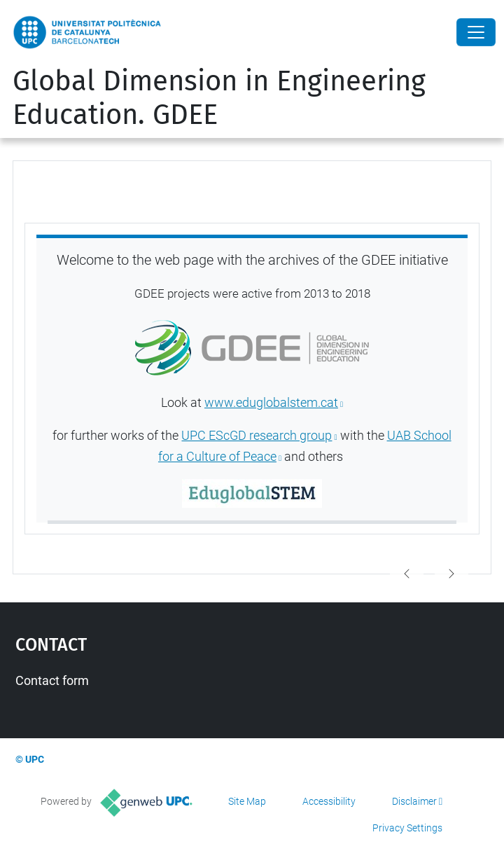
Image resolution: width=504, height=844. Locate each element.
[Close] (476, 32)
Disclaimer (414, 801)
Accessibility (329, 801)
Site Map (247, 801)
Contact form (52, 680)
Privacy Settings (407, 828)
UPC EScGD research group (257, 436)
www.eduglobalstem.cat (271, 403)
